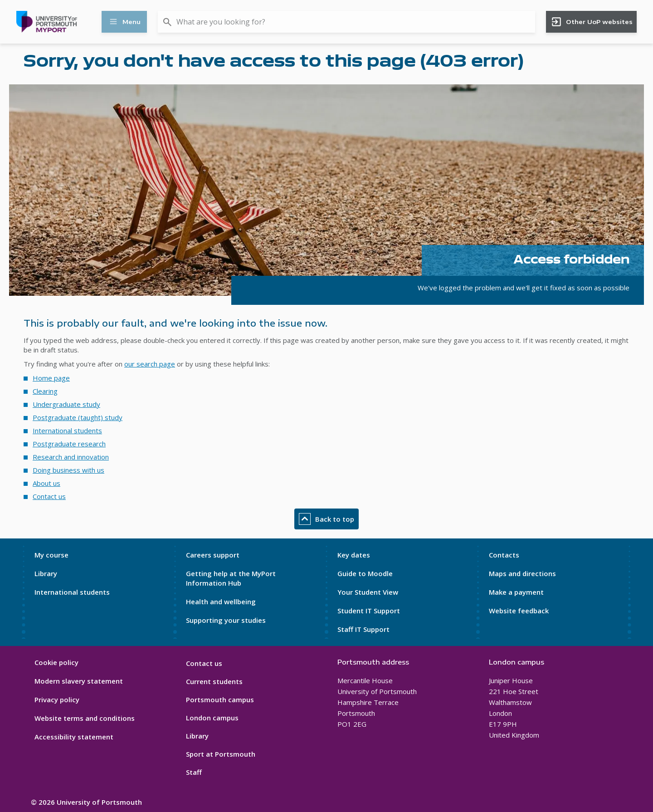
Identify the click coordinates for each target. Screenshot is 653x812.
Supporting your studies (226, 620)
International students (67, 430)
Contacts (504, 555)
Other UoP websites (592, 22)
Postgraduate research (69, 444)
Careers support (213, 555)
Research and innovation (71, 457)
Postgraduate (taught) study (78, 417)
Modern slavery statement (79, 681)
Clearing (45, 391)
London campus (212, 718)
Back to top (326, 519)
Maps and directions (522, 573)
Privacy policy (57, 699)
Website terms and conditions (85, 718)
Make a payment (516, 592)
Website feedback (519, 611)
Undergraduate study (66, 404)
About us (46, 483)
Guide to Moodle (365, 573)
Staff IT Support (363, 629)
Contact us (49, 496)
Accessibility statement (74, 737)
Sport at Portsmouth (221, 754)
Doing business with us (68, 470)
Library (46, 573)
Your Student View (368, 592)
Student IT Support (369, 611)
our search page (150, 364)
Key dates (354, 555)
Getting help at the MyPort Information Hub (231, 578)
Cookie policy (56, 662)
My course (51, 555)
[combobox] (346, 22)
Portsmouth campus (220, 699)
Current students (214, 681)
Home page (51, 378)
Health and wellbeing (221, 602)
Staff (194, 772)
